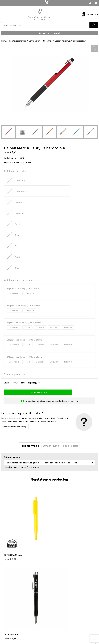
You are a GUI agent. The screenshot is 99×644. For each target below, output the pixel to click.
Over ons (55, 577)
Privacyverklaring (58, 627)
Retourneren (7, 623)
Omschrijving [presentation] (51, 402)
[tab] (30, 402)
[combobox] (45, 25)
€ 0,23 (10, 555)
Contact (5, 620)
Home (4, 41)
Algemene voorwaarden (61, 620)
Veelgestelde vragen (60, 581)
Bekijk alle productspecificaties (19, 162)
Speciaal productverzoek (49, 33)
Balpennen (47, 41)
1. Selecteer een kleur (16, 171)
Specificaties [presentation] (71, 402)
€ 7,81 (58, 496)
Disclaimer (55, 631)
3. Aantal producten (15, 330)
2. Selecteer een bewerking (19, 236)
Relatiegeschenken (18, 41)
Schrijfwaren (34, 41)
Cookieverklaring (58, 623)
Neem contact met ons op (15, 383)
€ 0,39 (10, 496)
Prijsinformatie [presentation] (30, 402)
